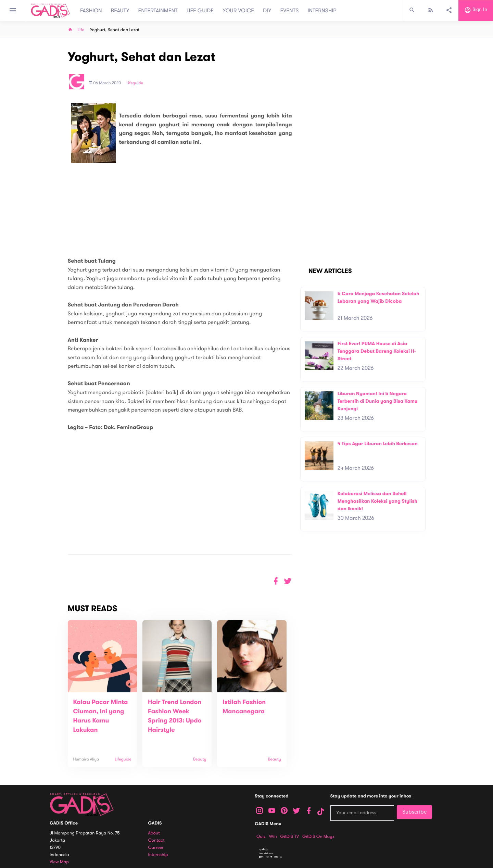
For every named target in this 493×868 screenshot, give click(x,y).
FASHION (91, 11)
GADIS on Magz (318, 836)
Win (273, 836)
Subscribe (414, 812)
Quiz (261, 836)
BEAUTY (120, 11)
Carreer (156, 848)
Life (81, 30)
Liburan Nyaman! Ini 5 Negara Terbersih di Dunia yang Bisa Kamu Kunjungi (378, 401)
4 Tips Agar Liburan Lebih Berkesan (378, 444)
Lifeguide (135, 83)
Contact (156, 840)
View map (59, 862)
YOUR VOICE (238, 11)
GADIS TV (290, 836)
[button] (288, 581)
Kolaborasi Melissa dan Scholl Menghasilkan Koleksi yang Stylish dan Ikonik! (377, 501)
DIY (267, 11)
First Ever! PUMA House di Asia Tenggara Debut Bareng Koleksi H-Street (377, 351)
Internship (158, 855)
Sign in (476, 11)
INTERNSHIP (322, 11)
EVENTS (290, 11)
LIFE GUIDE (200, 11)
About (154, 833)
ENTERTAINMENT (158, 11)
